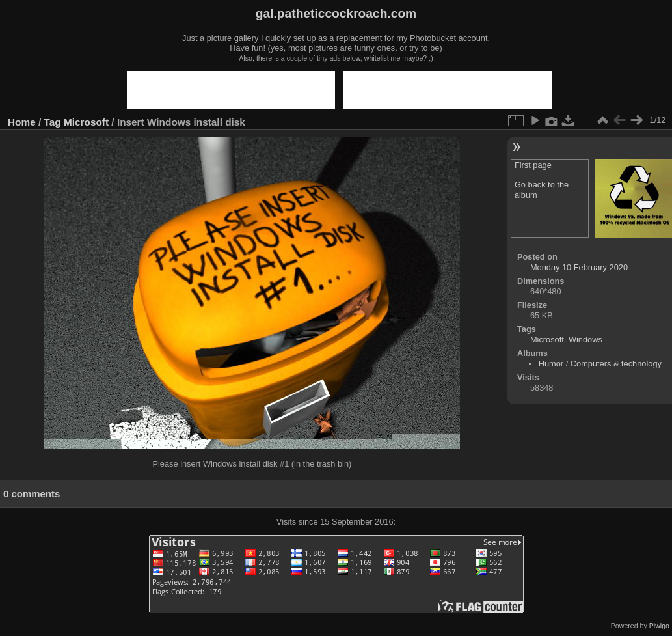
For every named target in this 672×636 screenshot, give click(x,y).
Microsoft (86, 122)
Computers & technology (616, 364)
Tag (53, 122)
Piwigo (659, 626)
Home (22, 122)
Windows (585, 339)
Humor (551, 364)
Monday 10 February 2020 (579, 267)
